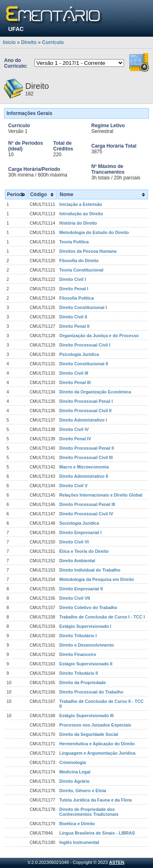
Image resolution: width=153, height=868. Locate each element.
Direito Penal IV (75, 439)
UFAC (16, 29)
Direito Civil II (73, 317)
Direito (29, 42)
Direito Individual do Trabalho (90, 570)
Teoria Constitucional (81, 270)
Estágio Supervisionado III (86, 716)
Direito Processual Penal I (86, 401)
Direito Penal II (74, 326)
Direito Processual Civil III (86, 457)
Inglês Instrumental (79, 842)
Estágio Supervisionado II (86, 664)
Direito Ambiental (77, 561)
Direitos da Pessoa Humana (88, 251)
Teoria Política (74, 242)
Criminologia (72, 762)
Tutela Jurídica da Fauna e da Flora (95, 800)
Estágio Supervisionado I (85, 626)
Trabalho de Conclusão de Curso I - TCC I (102, 617)
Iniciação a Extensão (81, 204)
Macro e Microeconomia (84, 467)
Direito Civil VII (74, 598)
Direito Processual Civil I (85, 345)
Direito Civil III (74, 373)
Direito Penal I (74, 289)
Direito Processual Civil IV (86, 514)
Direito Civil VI (74, 542)
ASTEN (116, 862)
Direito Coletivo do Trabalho (88, 607)
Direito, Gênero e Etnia (83, 791)
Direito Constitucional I (83, 307)
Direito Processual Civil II (85, 411)
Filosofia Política (76, 298)
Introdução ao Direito (81, 214)
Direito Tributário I (78, 636)
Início (9, 42)
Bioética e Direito (77, 824)
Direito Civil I (72, 279)
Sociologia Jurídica (79, 523)
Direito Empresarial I (80, 532)
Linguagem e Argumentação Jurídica (97, 753)
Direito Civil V (73, 486)
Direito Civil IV (74, 429)
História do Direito (78, 223)
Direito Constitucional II (84, 364)
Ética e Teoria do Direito (84, 551)
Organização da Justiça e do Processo (99, 336)
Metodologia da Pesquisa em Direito (96, 579)
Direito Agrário (74, 781)
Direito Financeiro (78, 654)
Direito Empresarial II (81, 589)
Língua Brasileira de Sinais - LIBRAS (97, 833)
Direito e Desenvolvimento (86, 645)
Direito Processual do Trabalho (91, 692)
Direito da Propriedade (82, 682)
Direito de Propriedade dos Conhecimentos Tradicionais (89, 812)
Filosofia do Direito (79, 261)
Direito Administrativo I (83, 420)
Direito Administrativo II (84, 476)
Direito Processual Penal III (87, 504)
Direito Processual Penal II (86, 448)
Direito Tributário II (79, 673)
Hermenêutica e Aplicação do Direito (97, 744)
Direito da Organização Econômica (95, 392)
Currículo (53, 42)
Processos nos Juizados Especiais (95, 725)
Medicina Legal (75, 772)
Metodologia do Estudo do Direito (94, 232)
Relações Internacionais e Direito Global (101, 495)
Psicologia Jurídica (79, 354)
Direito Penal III (75, 382)
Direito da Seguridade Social (89, 734)
